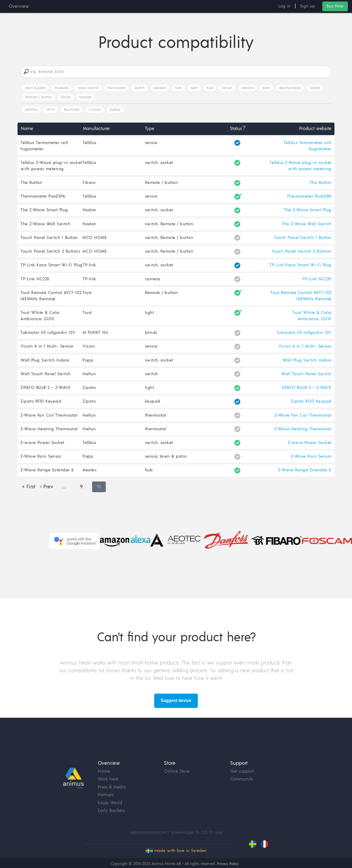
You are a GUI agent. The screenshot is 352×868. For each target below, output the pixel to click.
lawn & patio (35, 88)
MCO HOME (95, 240)
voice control (88, 88)
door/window (290, 88)
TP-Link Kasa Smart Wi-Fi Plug (52, 268)
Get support (242, 763)
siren (266, 88)
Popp (88, 364)
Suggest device (176, 707)
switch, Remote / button (169, 226)
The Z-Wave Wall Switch (45, 226)
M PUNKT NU (96, 336)
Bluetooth (72, 110)
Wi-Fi (51, 110)
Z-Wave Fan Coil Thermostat (49, 420)
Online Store (177, 763)
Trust (87, 296)
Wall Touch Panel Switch (46, 378)
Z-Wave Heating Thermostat (49, 434)
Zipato (89, 392)
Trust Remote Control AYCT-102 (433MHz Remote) (51, 299)
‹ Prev (47, 493)
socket (315, 88)
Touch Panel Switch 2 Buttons (50, 254)
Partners (106, 786)
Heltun (89, 378)
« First (29, 493)
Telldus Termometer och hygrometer (44, 146)
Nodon (90, 212)
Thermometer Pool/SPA (43, 198)
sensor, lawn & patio (166, 462)
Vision (89, 350)
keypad (85, 97)
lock (179, 88)
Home (104, 763)
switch (139, 88)
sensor (227, 88)
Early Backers (111, 802)
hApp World (110, 794)
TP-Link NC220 (35, 282)
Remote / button (38, 97)
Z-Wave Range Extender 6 (47, 476)
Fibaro (89, 184)
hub (210, 88)
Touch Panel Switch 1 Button (49, 240)
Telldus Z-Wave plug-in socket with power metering (51, 166)
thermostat (116, 88)
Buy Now (335, 6)
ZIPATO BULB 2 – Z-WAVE (45, 392)
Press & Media (112, 778)
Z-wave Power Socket (42, 448)
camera (247, 88)
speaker (160, 88)
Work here (108, 770)
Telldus (90, 143)
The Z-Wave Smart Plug (44, 212)
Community (242, 770)
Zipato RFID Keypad (41, 406)
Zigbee (115, 110)
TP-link (90, 268)
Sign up (307, 6)
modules (62, 88)
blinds (66, 97)
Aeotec (90, 476)
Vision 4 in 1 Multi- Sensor (47, 350)
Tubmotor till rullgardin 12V (48, 336)
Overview (19, 6)
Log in (284, 6)
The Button (31, 184)
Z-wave (95, 110)
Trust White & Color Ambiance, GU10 (40, 319)
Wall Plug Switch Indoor (45, 364)
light (194, 88)
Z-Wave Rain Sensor (41, 462)
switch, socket (159, 163)
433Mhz (31, 110)
